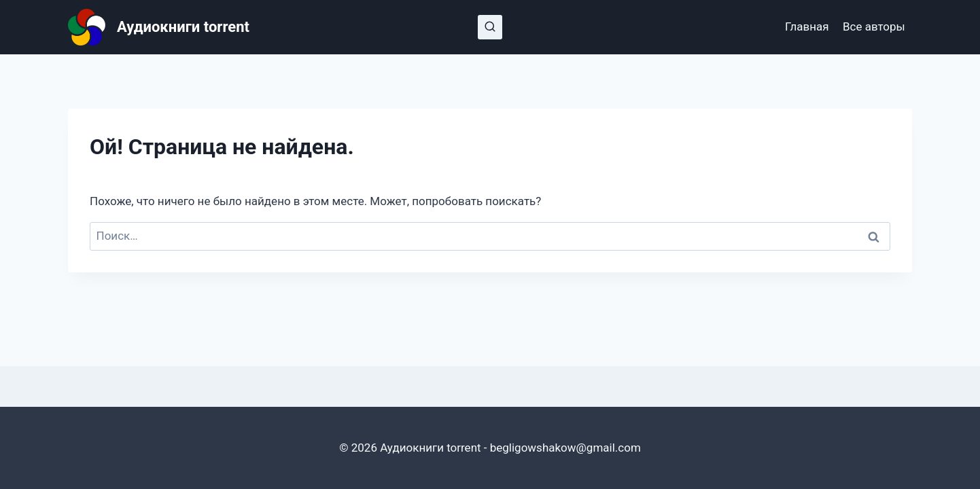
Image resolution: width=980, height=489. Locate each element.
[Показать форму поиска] (490, 27)
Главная (807, 26)
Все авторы (874, 26)
